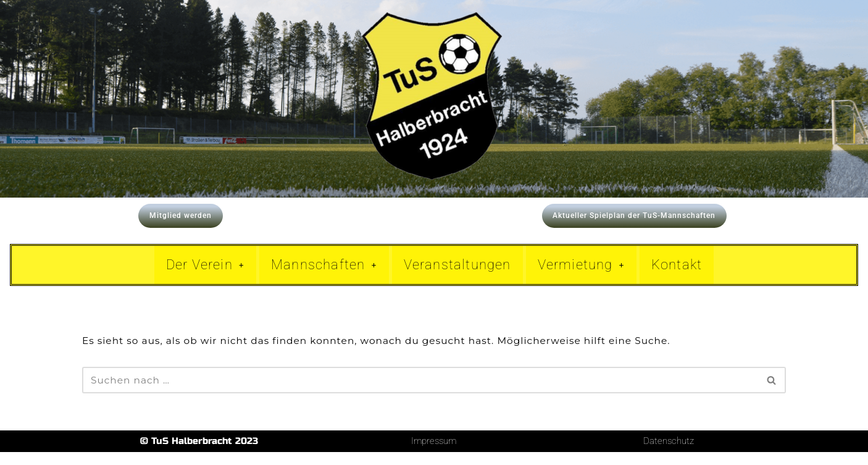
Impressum (434, 454)
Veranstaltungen (457, 276)
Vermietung (581, 276)
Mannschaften (324, 276)
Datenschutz (669, 454)
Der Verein (205, 276)
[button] (205, 277)
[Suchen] (420, 393)
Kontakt (677, 276)
